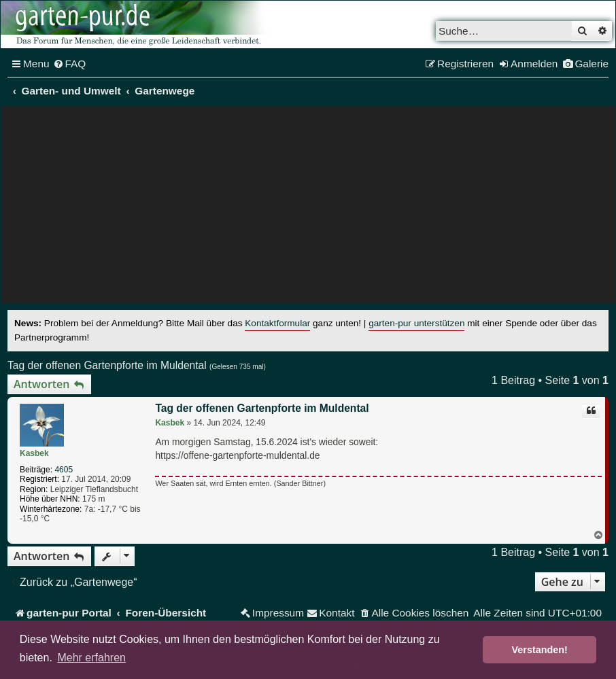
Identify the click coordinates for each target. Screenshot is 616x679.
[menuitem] (70, 64)
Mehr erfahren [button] (91, 658)
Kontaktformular (277, 323)
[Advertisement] (308, 208)
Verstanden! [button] (540, 650)
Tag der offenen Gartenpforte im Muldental (107, 365)
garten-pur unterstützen (416, 323)
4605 (64, 470)
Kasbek (34, 453)
